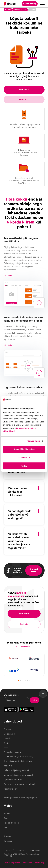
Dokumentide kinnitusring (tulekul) (20, 784)
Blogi (6, 818)
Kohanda (24, 457)
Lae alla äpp (24, 99)
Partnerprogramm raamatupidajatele (20, 798)
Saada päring (30, 4)
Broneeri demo (34, 570)
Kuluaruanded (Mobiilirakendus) (18, 757)
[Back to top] (43, 694)
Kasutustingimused (12, 863)
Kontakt (7, 836)
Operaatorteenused (13, 780)
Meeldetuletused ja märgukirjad (18, 775)
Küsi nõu (24, 624)
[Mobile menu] (42, 4)
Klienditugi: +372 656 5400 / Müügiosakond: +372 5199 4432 (24, 855)
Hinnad (7, 814)
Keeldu (24, 466)
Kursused (8, 841)
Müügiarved (9, 734)
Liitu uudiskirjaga (11, 695)
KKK (6, 827)
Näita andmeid (34, 441)
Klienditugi (40, 863)
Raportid (8, 766)
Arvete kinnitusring (12, 752)
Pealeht (8, 10)
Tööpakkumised (11, 823)
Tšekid (7, 738)
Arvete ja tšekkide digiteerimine (18, 761)
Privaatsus (28, 863)
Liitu (35, 700)
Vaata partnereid (24, 647)
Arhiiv (6, 743)
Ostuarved (8, 729)
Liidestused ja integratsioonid (17, 770)
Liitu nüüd (24, 614)
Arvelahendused (20, 10)
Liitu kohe (24, 90)
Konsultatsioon (10, 789)
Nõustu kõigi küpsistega (24, 449)
